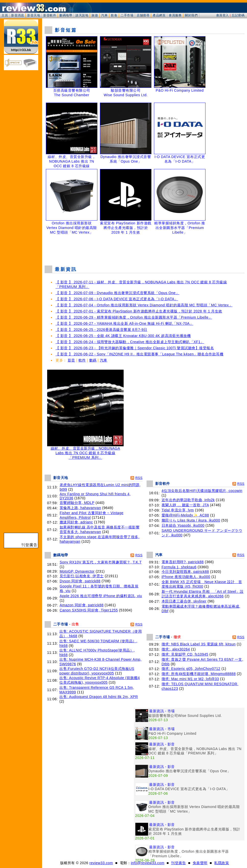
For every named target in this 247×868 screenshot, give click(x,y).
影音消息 (18, 15)
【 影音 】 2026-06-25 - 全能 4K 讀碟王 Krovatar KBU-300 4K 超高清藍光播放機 (123, 336)
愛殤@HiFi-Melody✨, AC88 (185, 515)
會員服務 (175, 15)
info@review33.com (148, 863)
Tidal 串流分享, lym (178, 510)
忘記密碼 (238, 15)
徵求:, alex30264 (176, 649)
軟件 (82, 360)
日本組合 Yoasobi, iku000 (183, 525)
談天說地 (82, 15)
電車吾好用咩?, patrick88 (183, 562)
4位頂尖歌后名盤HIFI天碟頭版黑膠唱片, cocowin (202, 491)
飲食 (114, 15)
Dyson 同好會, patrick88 (80, 581)
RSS (139, 478)
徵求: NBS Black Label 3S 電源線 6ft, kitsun (199, 644)
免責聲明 (200, 863)
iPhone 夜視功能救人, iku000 (186, 577)
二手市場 (127, 15)
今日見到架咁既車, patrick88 (185, 572)
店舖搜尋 (143, 15)
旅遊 (95, 15)
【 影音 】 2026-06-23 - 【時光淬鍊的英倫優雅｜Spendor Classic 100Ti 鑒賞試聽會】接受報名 (135, 348)
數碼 (93, 360)
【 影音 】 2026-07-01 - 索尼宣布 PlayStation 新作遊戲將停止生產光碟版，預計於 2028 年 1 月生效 (139, 311)
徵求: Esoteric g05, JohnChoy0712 (191, 669)
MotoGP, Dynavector (77, 571)
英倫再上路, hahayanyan (80, 508)
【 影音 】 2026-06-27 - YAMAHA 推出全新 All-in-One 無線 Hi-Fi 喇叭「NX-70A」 (124, 323)
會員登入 (223, 15)
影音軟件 (50, 15)
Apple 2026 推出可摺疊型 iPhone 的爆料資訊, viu (101, 596)
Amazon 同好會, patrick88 (82, 605)
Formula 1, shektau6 (179, 567)
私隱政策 (222, 863)
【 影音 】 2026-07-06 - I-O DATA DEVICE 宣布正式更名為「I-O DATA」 (117, 299)
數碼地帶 (66, 15)
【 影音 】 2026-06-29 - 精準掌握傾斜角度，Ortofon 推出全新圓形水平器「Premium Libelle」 (134, 317)
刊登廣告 (178, 863)
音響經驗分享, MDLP (77, 503)
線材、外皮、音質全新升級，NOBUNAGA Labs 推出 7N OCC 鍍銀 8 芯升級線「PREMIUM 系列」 (85, 451)
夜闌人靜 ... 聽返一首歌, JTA (185, 505)
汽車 (104, 15)
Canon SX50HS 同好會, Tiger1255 (89, 610)
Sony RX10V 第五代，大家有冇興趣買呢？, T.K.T (101, 562)
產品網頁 (159, 15)
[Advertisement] (145, 249)
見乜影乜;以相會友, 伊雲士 (82, 576)
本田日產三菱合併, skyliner (184, 601)
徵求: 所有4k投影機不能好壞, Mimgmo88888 (199, 674)
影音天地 (34, 15)
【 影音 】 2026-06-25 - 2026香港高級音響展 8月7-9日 (101, 330)
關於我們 (191, 15)
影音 (71, 360)
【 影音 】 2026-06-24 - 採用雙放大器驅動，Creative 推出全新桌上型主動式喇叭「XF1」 (130, 342)
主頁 (5, 15)
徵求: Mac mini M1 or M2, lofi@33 (190, 679)
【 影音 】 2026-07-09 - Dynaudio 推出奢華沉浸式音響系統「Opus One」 (118, 293)
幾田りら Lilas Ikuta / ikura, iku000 (191, 520)
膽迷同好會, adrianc (76, 522)
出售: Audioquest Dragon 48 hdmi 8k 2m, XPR (99, 697)
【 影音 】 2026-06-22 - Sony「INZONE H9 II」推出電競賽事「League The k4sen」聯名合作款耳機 (139, 354)
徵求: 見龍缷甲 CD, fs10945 (185, 654)
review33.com (101, 863)
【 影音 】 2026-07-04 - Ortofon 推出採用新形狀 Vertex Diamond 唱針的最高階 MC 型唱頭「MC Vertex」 (144, 305)
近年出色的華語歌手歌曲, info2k (188, 500)
